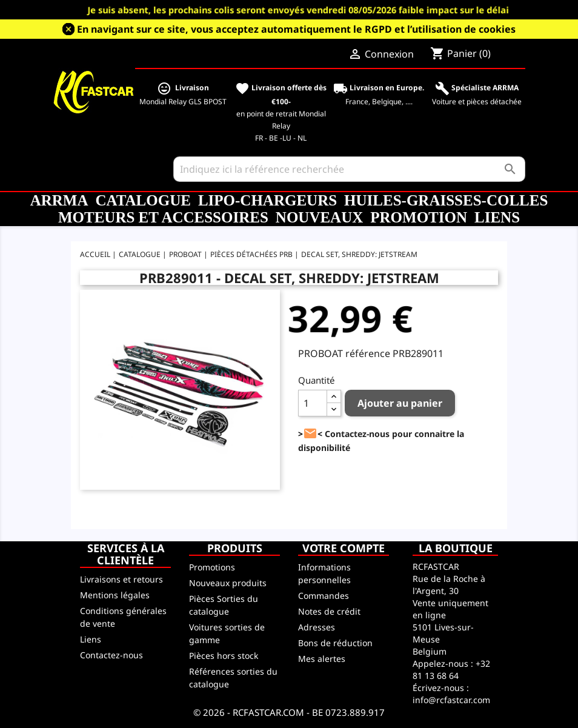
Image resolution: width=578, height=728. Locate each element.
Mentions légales (115, 595)
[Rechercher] (349, 169)
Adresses (317, 627)
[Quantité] (313, 403)
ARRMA (59, 200)
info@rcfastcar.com (451, 700)
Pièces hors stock (224, 656)
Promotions (212, 567)
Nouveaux (319, 217)
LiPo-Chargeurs (267, 200)
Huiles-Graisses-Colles (446, 200)
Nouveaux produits (228, 583)
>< (310, 434)
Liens (497, 217)
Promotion (419, 217)
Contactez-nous (111, 655)
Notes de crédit (329, 611)
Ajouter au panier (400, 403)
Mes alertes (322, 659)
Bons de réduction (335, 643)
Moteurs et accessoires (163, 217)
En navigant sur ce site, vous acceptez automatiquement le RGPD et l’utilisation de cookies (296, 29)
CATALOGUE (143, 200)
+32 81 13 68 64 (451, 670)
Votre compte (344, 548)
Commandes (324, 596)
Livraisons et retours (121, 579)
